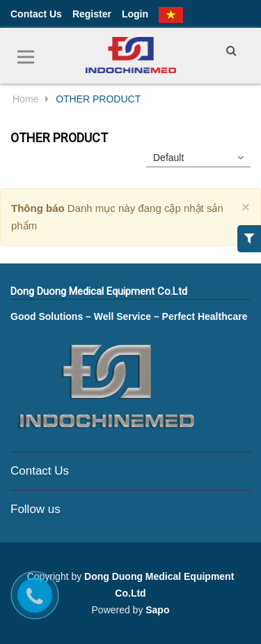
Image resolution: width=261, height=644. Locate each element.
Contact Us (36, 14)
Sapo (157, 610)
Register (92, 14)
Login (135, 14)
